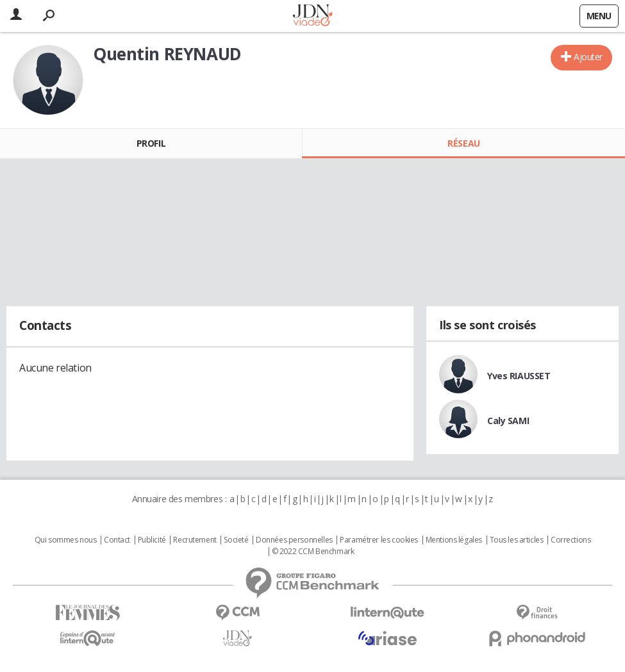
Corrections (571, 540)
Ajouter (588, 57)
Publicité (152, 540)
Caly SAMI (508, 421)
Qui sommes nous (66, 540)
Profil (151, 143)
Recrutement (195, 540)
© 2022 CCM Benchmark (313, 552)
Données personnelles (294, 540)
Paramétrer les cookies (379, 540)
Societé (236, 540)
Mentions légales (454, 540)
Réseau (463, 143)
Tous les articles (517, 540)
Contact (117, 540)
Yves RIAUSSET (519, 376)
